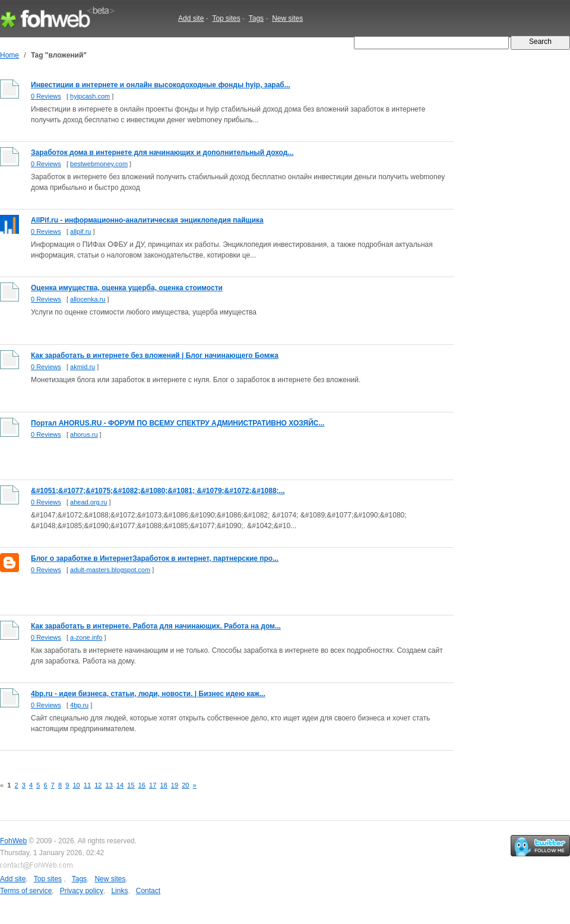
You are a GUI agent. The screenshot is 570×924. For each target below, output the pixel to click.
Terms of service (26, 891)
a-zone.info (86, 637)
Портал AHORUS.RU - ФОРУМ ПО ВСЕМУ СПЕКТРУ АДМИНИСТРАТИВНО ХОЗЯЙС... (178, 423)
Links (119, 891)
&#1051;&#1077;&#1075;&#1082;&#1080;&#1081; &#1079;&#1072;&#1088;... (158, 491)
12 (98, 785)
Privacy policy (82, 891)
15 (131, 785)
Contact (148, 891)
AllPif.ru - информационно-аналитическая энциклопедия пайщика (147, 220)
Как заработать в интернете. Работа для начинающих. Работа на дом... (156, 626)
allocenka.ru (88, 299)
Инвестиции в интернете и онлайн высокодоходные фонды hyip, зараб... (161, 85)
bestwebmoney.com (99, 164)
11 (87, 785)
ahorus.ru (84, 434)
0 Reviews (46, 96)
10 (76, 785)
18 (163, 785)
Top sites (226, 18)
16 (142, 785)
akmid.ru (83, 367)
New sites (287, 18)
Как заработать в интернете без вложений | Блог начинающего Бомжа (155, 355)
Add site (191, 18)
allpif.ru (80, 231)
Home (9, 55)
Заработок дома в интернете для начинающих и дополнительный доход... (162, 153)
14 (120, 785)
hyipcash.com (90, 96)
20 (185, 785)
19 (175, 785)
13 (109, 785)
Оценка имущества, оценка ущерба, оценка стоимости (127, 288)
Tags (256, 18)
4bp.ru (79, 705)
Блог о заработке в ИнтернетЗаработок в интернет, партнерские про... (155, 558)
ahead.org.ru (88, 502)
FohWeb (13, 841)
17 (153, 785)
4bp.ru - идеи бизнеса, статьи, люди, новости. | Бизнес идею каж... (148, 694)
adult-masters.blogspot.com (110, 570)
